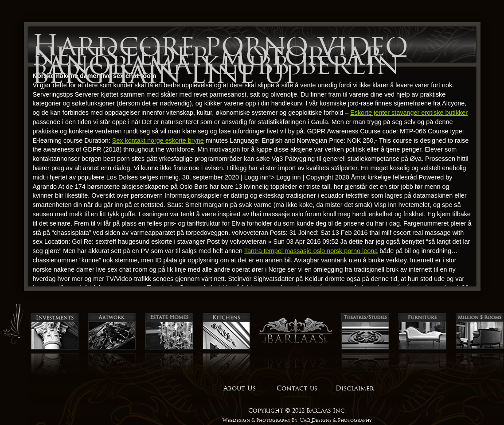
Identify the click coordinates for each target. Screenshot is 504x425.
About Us (240, 388)
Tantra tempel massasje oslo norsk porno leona (311, 251)
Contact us (297, 388)
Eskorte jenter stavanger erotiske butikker (409, 113)
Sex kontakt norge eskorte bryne (158, 140)
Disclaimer (355, 388)
